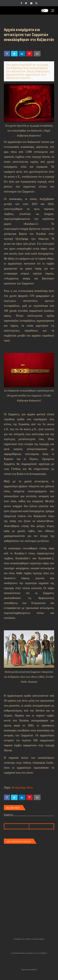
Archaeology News (22, 788)
